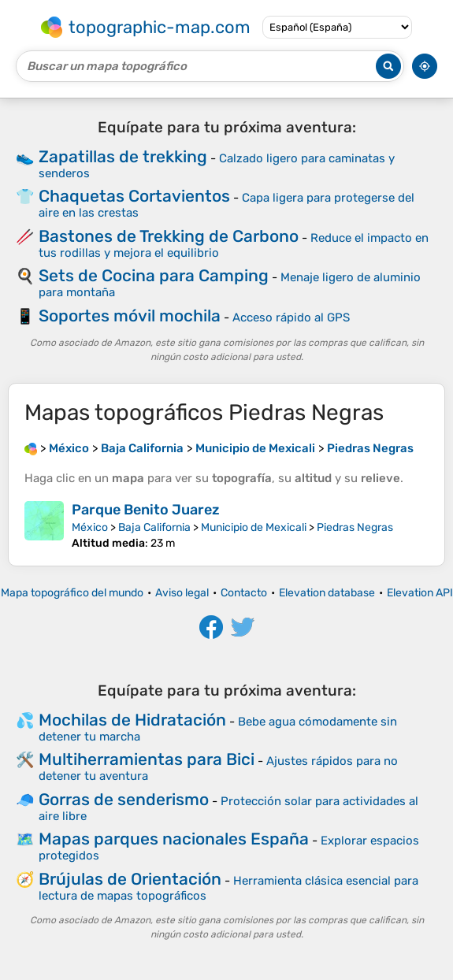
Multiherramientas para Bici (147, 759)
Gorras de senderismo (124, 799)
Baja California (154, 527)
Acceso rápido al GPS (291, 317)
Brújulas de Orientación (130, 879)
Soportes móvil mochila (130, 316)
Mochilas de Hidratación (132, 720)
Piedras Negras (355, 527)
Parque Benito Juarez (146, 510)
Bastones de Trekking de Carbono (169, 236)
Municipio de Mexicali (254, 527)
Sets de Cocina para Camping (154, 275)
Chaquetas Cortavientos (134, 196)
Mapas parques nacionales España (174, 839)
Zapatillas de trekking (123, 156)
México (90, 527)
